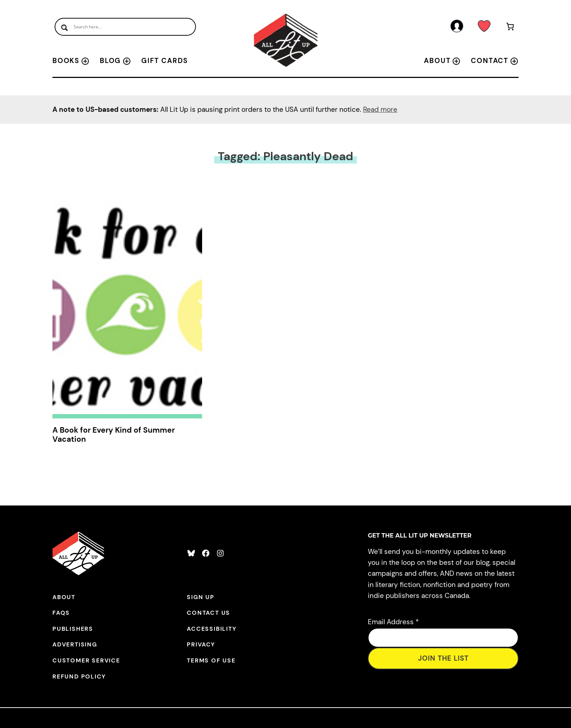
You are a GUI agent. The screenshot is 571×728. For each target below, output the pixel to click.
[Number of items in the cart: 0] (510, 28)
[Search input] (125, 27)
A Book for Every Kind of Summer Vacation (114, 435)
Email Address (393, 622)
